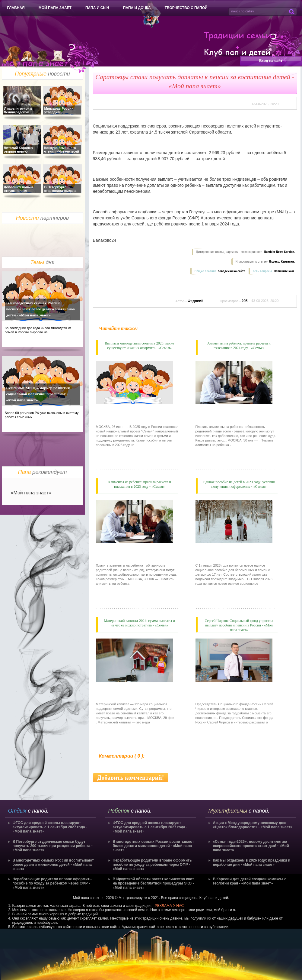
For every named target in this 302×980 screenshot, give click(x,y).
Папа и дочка (137, 8)
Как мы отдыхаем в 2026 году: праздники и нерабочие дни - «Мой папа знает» (252, 862)
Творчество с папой (186, 8)
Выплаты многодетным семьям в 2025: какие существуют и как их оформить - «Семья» (139, 346)
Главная (16, 8)
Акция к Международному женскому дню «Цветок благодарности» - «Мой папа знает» (253, 825)
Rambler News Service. (280, 252)
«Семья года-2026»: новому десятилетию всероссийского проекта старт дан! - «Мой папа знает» (251, 846)
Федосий (195, 301)
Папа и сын (97, 8)
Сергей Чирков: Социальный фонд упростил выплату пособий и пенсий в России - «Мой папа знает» (239, 625)
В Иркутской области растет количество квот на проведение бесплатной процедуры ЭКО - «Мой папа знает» (153, 883)
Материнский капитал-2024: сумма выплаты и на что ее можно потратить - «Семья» (139, 623)
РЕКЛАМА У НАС (169, 906)
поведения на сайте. (232, 271)
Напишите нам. (285, 271)
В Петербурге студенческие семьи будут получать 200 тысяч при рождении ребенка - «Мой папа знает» (53, 846)
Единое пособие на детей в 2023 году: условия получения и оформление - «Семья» (239, 484)
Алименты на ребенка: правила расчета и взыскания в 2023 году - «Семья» (139, 484)
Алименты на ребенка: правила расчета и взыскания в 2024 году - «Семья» (239, 346)
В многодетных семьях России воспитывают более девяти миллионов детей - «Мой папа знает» (41, 309)
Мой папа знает (55, 8)
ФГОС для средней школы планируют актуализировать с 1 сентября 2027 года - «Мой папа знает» (50, 827)
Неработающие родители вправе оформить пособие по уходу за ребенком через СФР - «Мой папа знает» (52, 883)
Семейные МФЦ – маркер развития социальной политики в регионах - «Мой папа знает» (38, 394)
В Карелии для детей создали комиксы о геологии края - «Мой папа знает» (250, 881)
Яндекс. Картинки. (282, 262)
